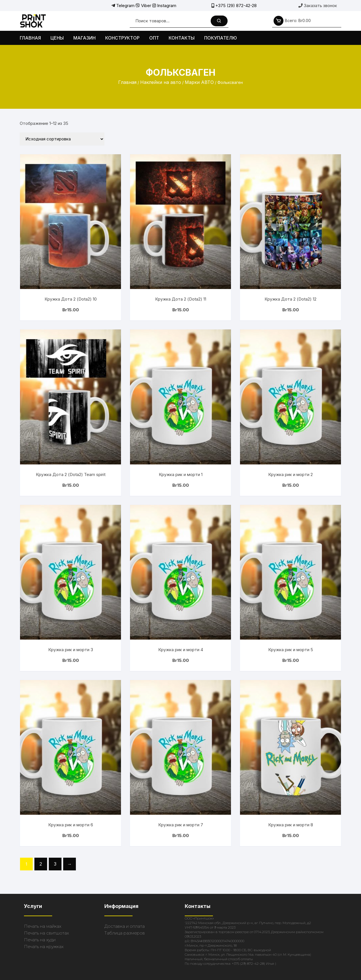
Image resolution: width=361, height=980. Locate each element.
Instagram (164, 6)
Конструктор (122, 38)
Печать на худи (40, 940)
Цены (57, 38)
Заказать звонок (318, 6)
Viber (143, 6)
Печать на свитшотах (46, 933)
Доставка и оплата (125, 926)
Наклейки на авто (161, 82)
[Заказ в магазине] (62, 139)
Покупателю (221, 38)
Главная (30, 38)
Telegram (123, 6)
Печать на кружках (44, 947)
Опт (154, 38)
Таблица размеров (125, 933)
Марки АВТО (199, 82)
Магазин (84, 38)
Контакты (182, 38)
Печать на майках (43, 926)
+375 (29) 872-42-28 (234, 6)
